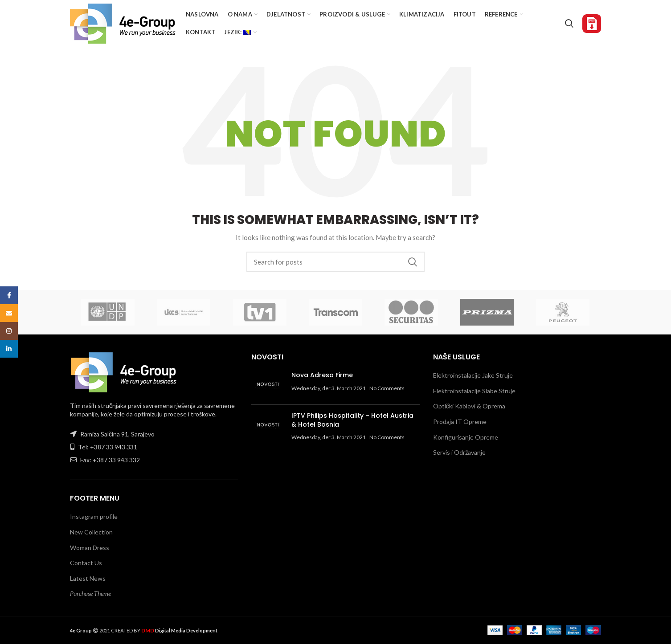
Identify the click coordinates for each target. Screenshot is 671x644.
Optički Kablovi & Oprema (469, 406)
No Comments (387, 388)
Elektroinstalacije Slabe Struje (474, 391)
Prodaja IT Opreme (460, 422)
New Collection (91, 532)
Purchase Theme (90, 593)
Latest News (88, 578)
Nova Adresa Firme (322, 375)
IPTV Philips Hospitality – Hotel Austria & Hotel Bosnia (352, 420)
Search (413, 262)
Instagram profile (94, 516)
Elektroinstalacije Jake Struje (473, 375)
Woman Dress (90, 548)
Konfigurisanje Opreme (466, 437)
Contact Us (86, 563)
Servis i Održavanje (459, 452)
